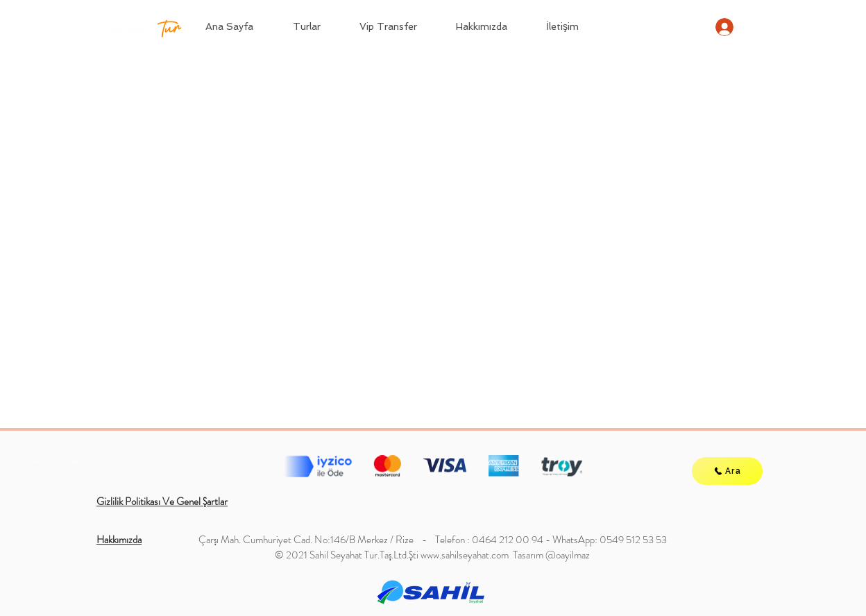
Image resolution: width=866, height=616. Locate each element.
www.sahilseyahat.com (465, 555)
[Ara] (727, 471)
